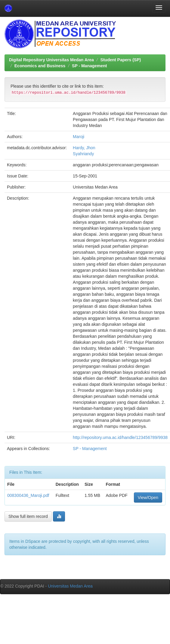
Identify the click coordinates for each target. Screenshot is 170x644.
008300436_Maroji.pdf (28, 495)
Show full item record (28, 516)
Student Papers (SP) (121, 60)
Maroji (79, 137)
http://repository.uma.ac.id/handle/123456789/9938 (120, 437)
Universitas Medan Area (70, 586)
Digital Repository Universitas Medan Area (51, 60)
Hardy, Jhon (84, 148)
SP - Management (89, 66)
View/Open (148, 497)
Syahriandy (83, 154)
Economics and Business (40, 66)
